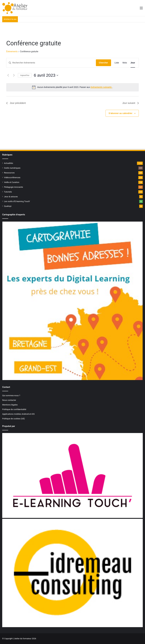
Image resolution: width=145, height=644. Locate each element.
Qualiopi (8, 206)
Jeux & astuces (11, 197)
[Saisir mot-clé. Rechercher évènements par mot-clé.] (51, 63)
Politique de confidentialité (14, 409)
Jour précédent (16, 103)
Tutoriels (8, 192)
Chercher (103, 63)
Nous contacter (9, 400)
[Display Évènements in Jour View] (133, 63)
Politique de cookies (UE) (14, 419)
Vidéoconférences (12, 177)
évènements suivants (101, 87)
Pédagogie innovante (13, 187)
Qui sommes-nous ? (11, 395)
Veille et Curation (12, 182)
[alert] (72, 87)
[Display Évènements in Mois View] (125, 63)
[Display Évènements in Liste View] (117, 63)
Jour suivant (131, 103)
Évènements (12, 51)
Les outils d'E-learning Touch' (17, 201)
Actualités (9, 163)
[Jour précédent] (8, 75)
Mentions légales (10, 405)
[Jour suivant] (14, 75)
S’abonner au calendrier (121, 113)
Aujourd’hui (25, 75)
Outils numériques (12, 168)
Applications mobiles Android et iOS (18, 414)
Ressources (9, 173)
